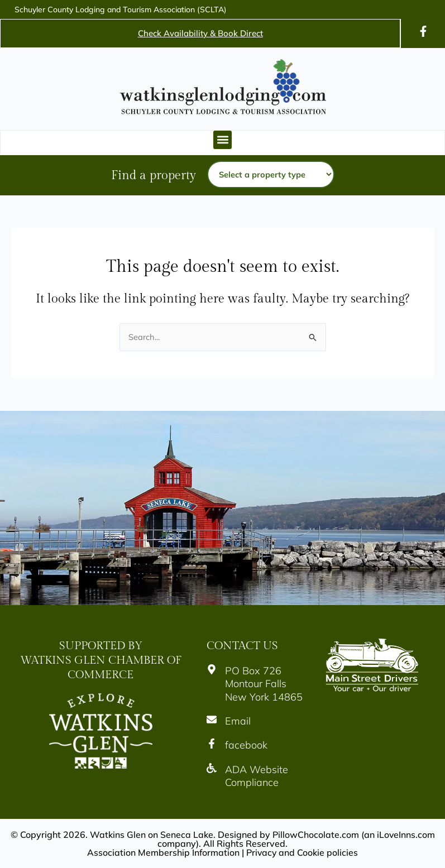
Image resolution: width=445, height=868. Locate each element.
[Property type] (271, 174)
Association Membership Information (163, 852)
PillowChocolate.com (315, 835)
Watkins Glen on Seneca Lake (151, 835)
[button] (222, 140)
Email (238, 721)
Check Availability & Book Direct (200, 33)
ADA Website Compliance (257, 776)
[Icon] (423, 31)
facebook (246, 745)
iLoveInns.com (406, 835)
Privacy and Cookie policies (303, 852)
